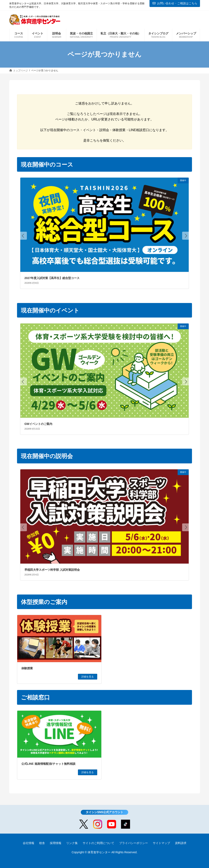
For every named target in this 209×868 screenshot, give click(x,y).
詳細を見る (88, 677)
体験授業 (27, 668)
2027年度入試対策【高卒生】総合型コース (52, 278)
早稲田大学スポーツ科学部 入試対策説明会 (52, 570)
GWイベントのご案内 (38, 424)
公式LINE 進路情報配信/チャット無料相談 (48, 764)
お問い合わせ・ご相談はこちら (175, 3)
